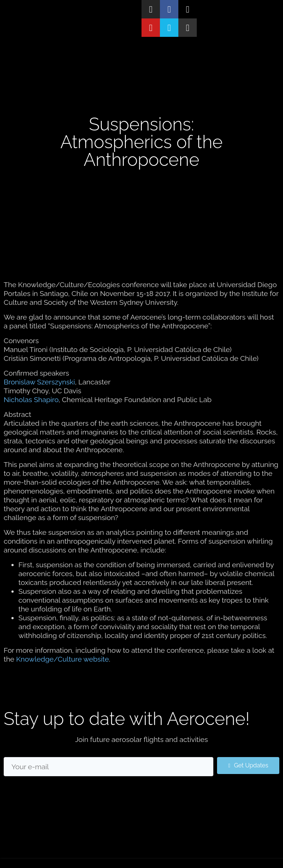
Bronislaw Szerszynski (39, 382)
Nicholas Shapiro (31, 400)
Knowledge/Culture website (63, 659)
